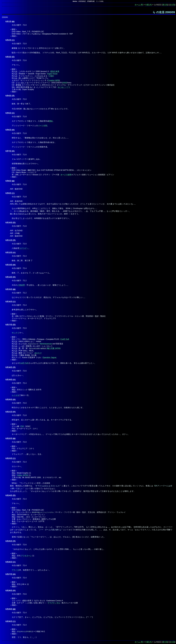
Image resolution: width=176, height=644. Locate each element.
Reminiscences (46, 344)
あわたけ (38, 353)
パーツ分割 (42, 126)
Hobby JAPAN (23, 475)
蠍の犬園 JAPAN (54, 348)
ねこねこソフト (64, 87)
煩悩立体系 (55, 71)
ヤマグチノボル (54, 603)
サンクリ (15, 333)
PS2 (22, 426)
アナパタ (15, 570)
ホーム (137, 5)
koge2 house (52, 74)
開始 (51, 121)
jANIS (65, 83)
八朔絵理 (21, 285)
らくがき (15, 395)
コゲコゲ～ (24, 248)
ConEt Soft (65, 339)
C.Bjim (51, 76)
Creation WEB (54, 80)
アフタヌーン (26, 556)
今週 (147, 5)
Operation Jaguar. (50, 357)
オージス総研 (66, 175)
